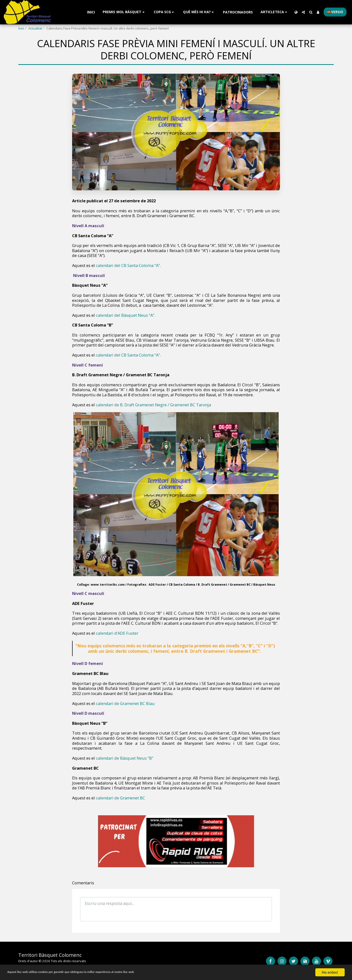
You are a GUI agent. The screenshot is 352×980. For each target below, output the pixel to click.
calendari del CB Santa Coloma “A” (128, 265)
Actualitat (35, 28)
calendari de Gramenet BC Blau (125, 703)
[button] (124, 12)
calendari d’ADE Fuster (118, 633)
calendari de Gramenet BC (121, 798)
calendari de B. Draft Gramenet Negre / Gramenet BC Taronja (154, 405)
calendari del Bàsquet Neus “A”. (125, 315)
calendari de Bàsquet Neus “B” (126, 758)
